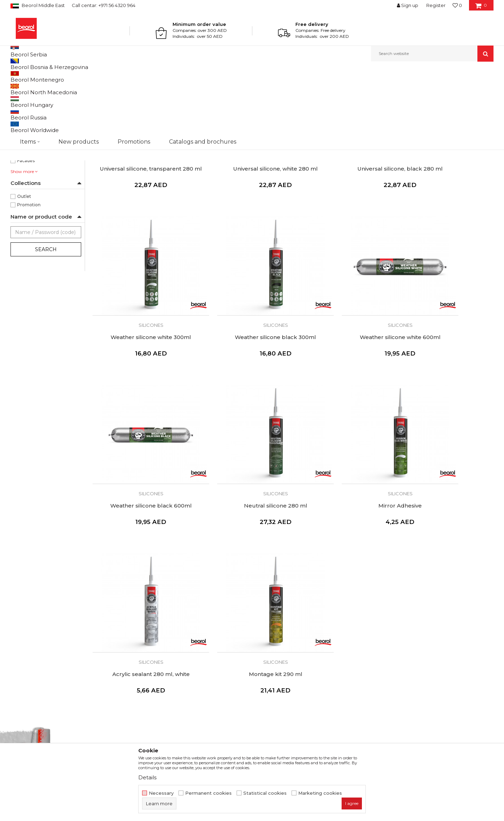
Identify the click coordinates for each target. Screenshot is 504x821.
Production (147, 648)
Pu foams (24, 113)
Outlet (24, 268)
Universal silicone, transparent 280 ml (140, 222)
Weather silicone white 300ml (446, 219)
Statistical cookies (265, 793)
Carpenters (29, 208)
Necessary (161, 793)
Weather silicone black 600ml (344, 364)
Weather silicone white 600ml (242, 364)
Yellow (24, 174)
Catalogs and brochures (162, 658)
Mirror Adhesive (140, 510)
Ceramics (27, 216)
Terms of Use (272, 629)
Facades (26, 233)
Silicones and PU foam (119, 77)
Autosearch (296, 88)
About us (144, 629)
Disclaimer (268, 639)
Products (37, 77)
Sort (323, 88)
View (420, 88)
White (24, 165)
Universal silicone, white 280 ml (242, 219)
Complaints (269, 658)
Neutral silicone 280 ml (446, 364)
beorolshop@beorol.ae (63, 668)
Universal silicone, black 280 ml (344, 219)
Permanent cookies (208, 793)
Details (147, 777)
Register (436, 5)
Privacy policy (272, 648)
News (140, 639)
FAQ (261, 668)
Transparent (30, 157)
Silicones (23, 105)
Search (46, 322)
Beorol (17, 77)
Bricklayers (29, 199)
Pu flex (21, 122)
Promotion (29, 277)
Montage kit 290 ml (344, 510)
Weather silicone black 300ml (140, 364)
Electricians (29, 224)
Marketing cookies (320, 793)
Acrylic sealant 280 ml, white (242, 510)
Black (23, 149)
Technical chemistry (71, 77)
